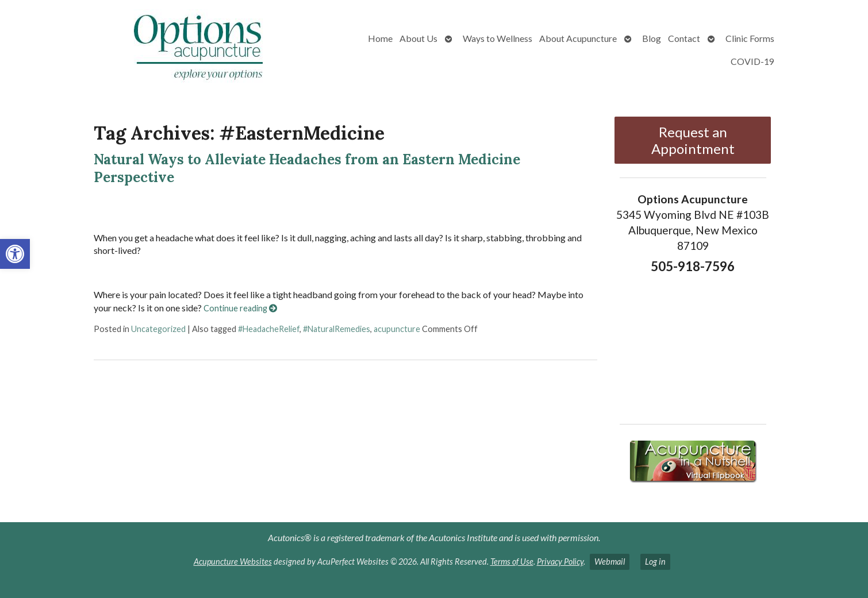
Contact (684, 38)
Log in (655, 562)
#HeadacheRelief (269, 329)
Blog (652, 38)
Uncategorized (158, 329)
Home (380, 38)
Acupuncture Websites (233, 562)
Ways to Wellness (498, 38)
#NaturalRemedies (337, 329)
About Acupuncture (578, 38)
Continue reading (240, 308)
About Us (418, 38)
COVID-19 (752, 61)
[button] (15, 254)
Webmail (610, 562)
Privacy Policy (560, 562)
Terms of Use (512, 562)
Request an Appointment (693, 140)
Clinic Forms (750, 38)
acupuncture (397, 329)
